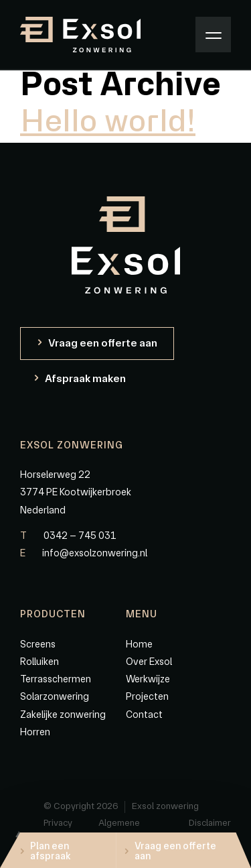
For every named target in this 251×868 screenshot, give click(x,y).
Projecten (147, 696)
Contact (144, 715)
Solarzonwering (55, 696)
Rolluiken (39, 662)
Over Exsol (149, 662)
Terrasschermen (56, 679)
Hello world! (108, 122)
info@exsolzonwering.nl (84, 553)
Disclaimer (210, 822)
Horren (35, 732)
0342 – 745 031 (68, 536)
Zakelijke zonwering (63, 715)
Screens (38, 644)
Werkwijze (148, 679)
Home (139, 644)
